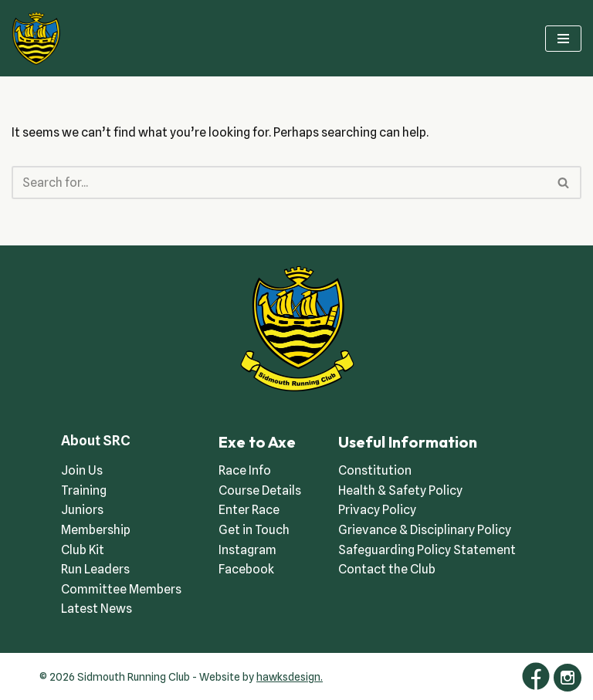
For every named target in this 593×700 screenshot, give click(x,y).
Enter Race (249, 510)
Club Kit (83, 550)
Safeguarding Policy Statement (427, 550)
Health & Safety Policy (400, 490)
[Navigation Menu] (563, 39)
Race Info (245, 470)
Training (84, 490)
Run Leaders (95, 569)
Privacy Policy (377, 510)
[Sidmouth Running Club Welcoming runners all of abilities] (36, 38)
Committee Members (121, 589)
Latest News (97, 609)
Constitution (375, 470)
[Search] (279, 183)
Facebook (246, 569)
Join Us (82, 470)
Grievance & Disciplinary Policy (425, 530)
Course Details (260, 490)
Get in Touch (254, 530)
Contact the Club (387, 569)
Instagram (247, 550)
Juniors (82, 510)
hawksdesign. (290, 677)
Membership (96, 530)
